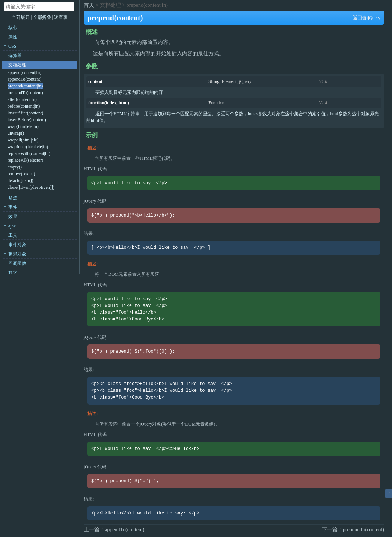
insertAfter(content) (25, 113)
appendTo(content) (24, 79)
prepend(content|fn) (25, 86)
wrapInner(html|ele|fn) (28, 147)
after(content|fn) (22, 99)
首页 (89, 5)
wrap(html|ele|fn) (23, 126)
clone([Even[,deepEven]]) (31, 187)
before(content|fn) (24, 106)
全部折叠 (43, 17)
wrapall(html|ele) (23, 140)
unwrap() (16, 133)
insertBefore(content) (27, 120)
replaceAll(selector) (25, 160)
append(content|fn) (24, 72)
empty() (15, 167)
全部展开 (21, 17)
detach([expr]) (20, 181)
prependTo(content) (25, 93)
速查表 (61, 17)
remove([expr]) (21, 174)
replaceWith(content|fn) (29, 153)
